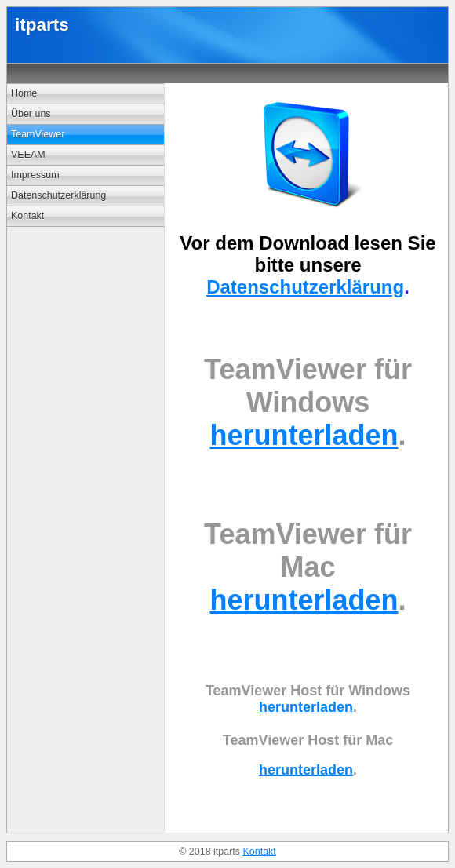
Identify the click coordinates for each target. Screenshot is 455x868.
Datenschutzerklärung (58, 195)
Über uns (31, 114)
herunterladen (304, 435)
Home (24, 93)
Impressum (35, 175)
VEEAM (28, 155)
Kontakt (27, 216)
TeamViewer (38, 134)
